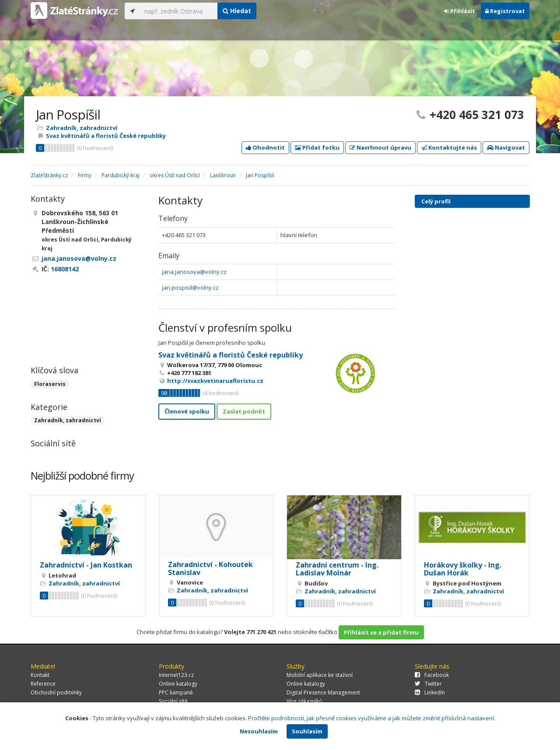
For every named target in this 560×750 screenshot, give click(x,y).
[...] (179, 11)
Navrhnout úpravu (380, 147)
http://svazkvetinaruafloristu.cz (215, 381)
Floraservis (50, 384)
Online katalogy (178, 684)
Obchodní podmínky (56, 692)
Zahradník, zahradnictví (82, 128)
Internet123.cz (176, 675)
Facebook (432, 675)
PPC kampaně (176, 692)
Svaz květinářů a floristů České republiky (106, 136)
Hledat (237, 11)
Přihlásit (460, 11)
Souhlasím (307, 731)
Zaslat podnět (244, 411)
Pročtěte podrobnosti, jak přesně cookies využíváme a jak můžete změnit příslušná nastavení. (372, 718)
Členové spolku (187, 411)
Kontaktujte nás (449, 147)
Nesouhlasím (259, 731)
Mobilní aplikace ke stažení (320, 675)
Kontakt (40, 675)
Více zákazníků (304, 701)
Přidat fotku (317, 147)
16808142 (65, 269)
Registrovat (505, 11)
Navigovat (506, 147)
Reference (43, 684)
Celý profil (436, 201)
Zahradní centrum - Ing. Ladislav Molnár (337, 569)
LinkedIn (430, 692)
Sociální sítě (173, 701)
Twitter (428, 684)
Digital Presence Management (323, 692)
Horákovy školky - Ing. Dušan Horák (463, 569)
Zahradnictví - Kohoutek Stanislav (210, 568)
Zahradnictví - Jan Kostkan (86, 565)
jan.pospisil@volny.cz (190, 287)
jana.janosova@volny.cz (194, 272)
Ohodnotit (265, 147)
